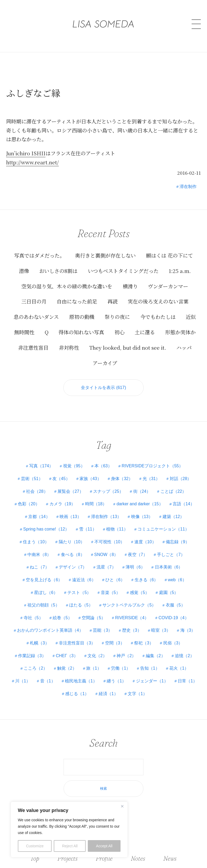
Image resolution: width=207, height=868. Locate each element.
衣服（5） (176, 605)
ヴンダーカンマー (168, 286)
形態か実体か (180, 332)
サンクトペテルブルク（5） (129, 605)
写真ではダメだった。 (39, 255)
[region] (69, 829)
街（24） (142, 491)
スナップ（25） (108, 491)
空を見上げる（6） (44, 580)
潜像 (24, 271)
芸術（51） (31, 479)
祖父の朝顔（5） (43, 605)
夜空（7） (138, 555)
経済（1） (108, 694)
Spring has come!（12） (46, 529)
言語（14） (184, 504)
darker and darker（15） (140, 504)
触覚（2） (67, 668)
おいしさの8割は (58, 271)
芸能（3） (103, 630)
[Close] (122, 806)
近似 (191, 317)
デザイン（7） (73, 567)
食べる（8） (73, 555)
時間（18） (96, 504)
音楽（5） (111, 593)
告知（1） (150, 668)
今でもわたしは (158, 317)
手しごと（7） (171, 555)
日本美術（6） (169, 567)
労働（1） (121, 668)
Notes (138, 858)
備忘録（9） (178, 542)
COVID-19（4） (174, 618)
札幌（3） (39, 643)
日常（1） (188, 681)
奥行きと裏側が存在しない (105, 255)
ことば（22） (174, 491)
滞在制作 (188, 186)
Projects (68, 858)
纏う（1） (117, 681)
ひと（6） (115, 580)
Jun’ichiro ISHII (26, 153)
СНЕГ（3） (67, 656)
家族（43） (90, 479)
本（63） (103, 466)
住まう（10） (36, 542)
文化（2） (97, 656)
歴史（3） (132, 630)
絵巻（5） (62, 618)
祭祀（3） (144, 643)
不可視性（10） (110, 542)
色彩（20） (28, 504)
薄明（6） (136, 567)
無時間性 (24, 332)
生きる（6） (146, 580)
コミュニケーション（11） (164, 529)
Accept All (104, 846)
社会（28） (37, 491)
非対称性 (69, 347)
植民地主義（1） (81, 681)
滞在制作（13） (106, 517)
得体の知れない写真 (81, 332)
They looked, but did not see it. (128, 347)
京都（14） (39, 517)
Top (35, 858)
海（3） (188, 630)
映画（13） (71, 517)
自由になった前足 (77, 301)
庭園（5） (169, 593)
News (170, 858)
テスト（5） (79, 593)
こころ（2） (35, 668)
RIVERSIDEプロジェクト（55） (153, 466)
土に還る (145, 332)
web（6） (177, 580)
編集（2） (156, 656)
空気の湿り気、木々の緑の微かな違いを (67, 286)
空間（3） (115, 643)
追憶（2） (185, 656)
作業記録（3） (32, 656)
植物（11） (117, 529)
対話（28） (181, 479)
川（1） (22, 681)
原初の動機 (82, 317)
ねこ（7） (39, 567)
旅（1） (94, 668)
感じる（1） (77, 694)
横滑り (130, 286)
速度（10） (146, 542)
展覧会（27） (71, 491)
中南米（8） (39, 555)
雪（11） (88, 529)
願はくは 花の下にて (169, 255)
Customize (35, 846)
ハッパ (184, 347)
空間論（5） (94, 618)
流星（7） (106, 567)
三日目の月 (34, 301)
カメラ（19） (62, 504)
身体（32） (122, 479)
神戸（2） (127, 656)
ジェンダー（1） (152, 681)
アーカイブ (105, 363)
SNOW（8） (106, 555)
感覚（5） (140, 593)
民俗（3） (173, 643)
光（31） (152, 479)
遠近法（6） (84, 580)
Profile (105, 858)
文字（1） (138, 694)
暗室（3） (161, 630)
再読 (113, 301)
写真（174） (41, 466)
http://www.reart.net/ (32, 162)
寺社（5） (33, 618)
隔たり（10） (72, 542)
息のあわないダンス (36, 317)
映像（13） (142, 517)
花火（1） (179, 668)
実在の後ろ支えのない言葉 (158, 301)
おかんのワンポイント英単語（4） (50, 630)
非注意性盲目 (33, 347)
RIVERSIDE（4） (132, 618)
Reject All (70, 846)
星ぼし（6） (46, 593)
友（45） (61, 479)
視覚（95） (74, 466)
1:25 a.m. (180, 271)
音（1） (47, 681)
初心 (119, 332)
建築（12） (174, 517)
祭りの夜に (117, 317)
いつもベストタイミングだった (123, 271)
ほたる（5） (81, 605)
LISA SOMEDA (104, 20)
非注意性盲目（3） (77, 643)
